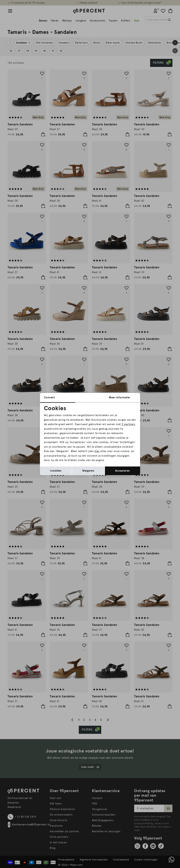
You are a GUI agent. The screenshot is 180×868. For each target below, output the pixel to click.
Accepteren (123, 471)
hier (97, 451)
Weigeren (88, 471)
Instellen (56, 471)
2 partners (128, 424)
